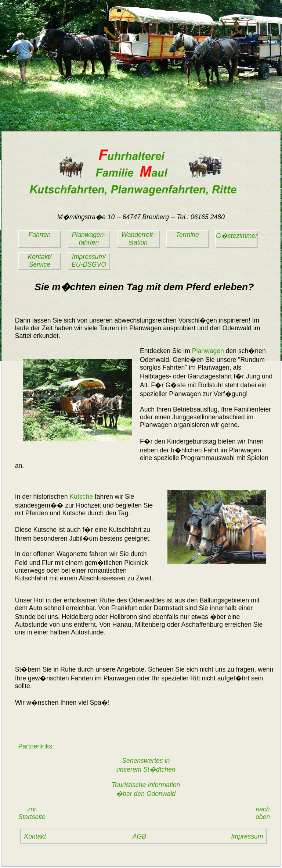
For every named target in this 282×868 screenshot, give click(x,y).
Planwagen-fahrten (89, 239)
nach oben (265, 813)
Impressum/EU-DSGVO (89, 261)
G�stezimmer (237, 236)
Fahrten (39, 235)
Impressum (247, 836)
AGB (139, 836)
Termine (187, 235)
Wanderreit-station (138, 239)
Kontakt (35, 836)
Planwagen (208, 351)
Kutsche (81, 497)
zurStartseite (32, 813)
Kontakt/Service (40, 261)
